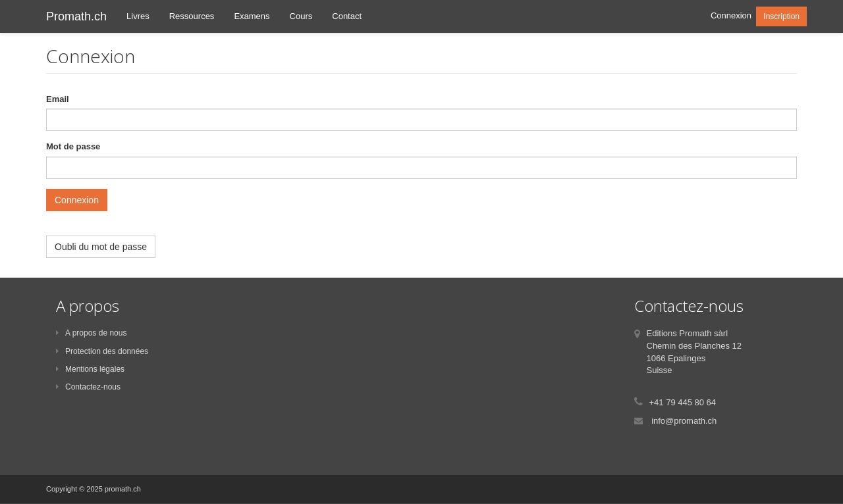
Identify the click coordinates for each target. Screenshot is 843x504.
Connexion (731, 15)
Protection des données (102, 351)
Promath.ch (76, 16)
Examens (252, 16)
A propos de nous (91, 333)
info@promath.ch (684, 421)
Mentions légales (90, 369)
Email (58, 99)
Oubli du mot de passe (101, 247)
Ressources (192, 16)
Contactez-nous (88, 387)
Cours (301, 16)
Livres (138, 16)
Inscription (781, 16)
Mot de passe (73, 146)
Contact (347, 16)
